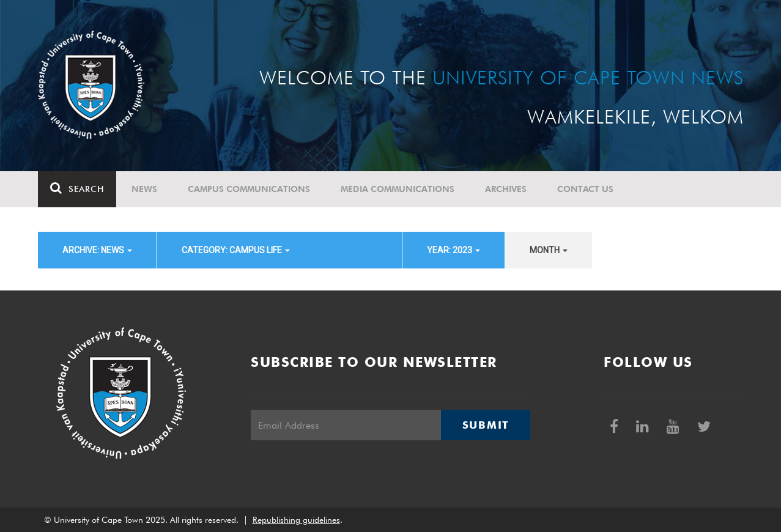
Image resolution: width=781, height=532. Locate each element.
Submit (486, 425)
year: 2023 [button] (453, 250)
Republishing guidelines (296, 520)
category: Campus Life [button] (236, 250)
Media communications (398, 189)
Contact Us (585, 189)
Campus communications (249, 189)
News (144, 189)
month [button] (549, 250)
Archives (506, 189)
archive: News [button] (97, 250)
